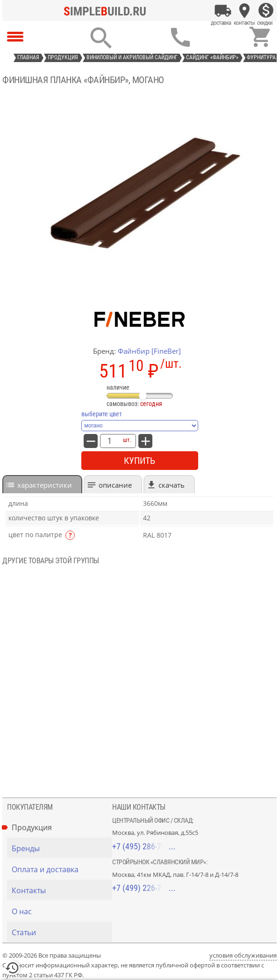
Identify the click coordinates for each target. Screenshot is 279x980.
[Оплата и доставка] (223, 11)
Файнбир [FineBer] (149, 351)
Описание (115, 485)
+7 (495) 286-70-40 (144, 846)
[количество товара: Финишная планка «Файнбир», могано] (109, 441)
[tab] (42, 484)
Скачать (172, 485)
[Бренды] (62, 848)
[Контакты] (244, 11)
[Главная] (107, 11)
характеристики (45, 485)
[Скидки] (266, 11)
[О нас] (62, 911)
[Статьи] (62, 932)
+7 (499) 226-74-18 (144, 888)
